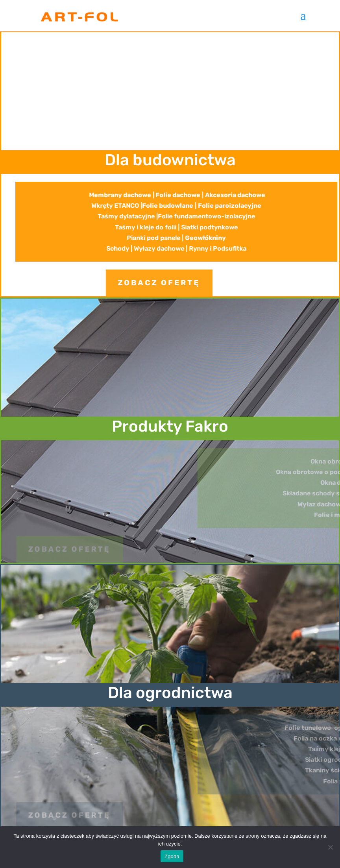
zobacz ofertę (125, 283)
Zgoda (172, 856)
